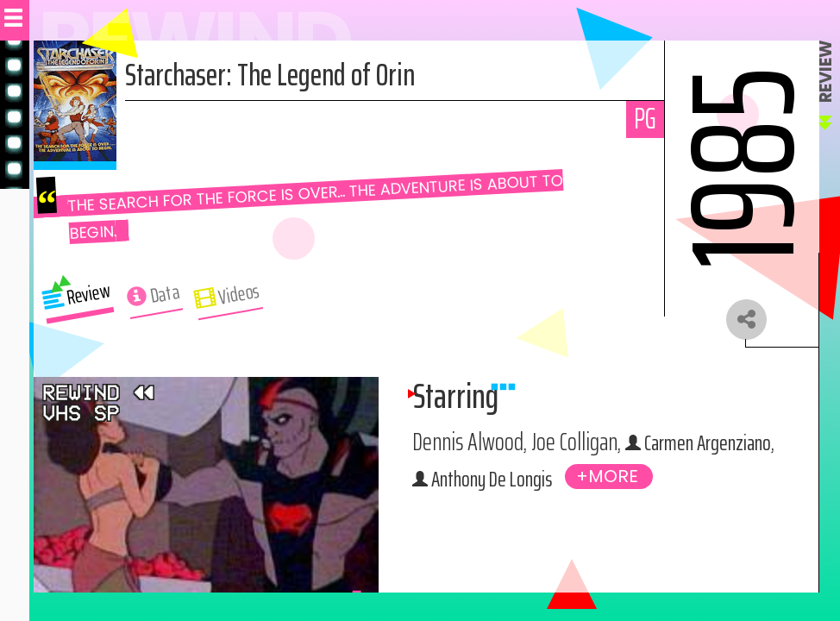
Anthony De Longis (592, 483)
